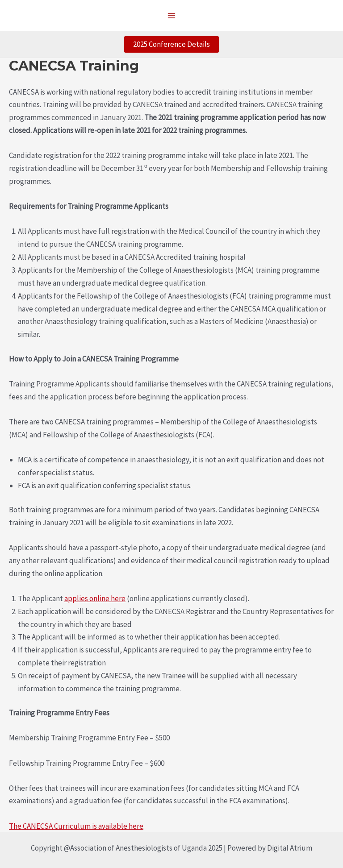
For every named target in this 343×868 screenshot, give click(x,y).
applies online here (95, 598)
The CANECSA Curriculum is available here (76, 826)
